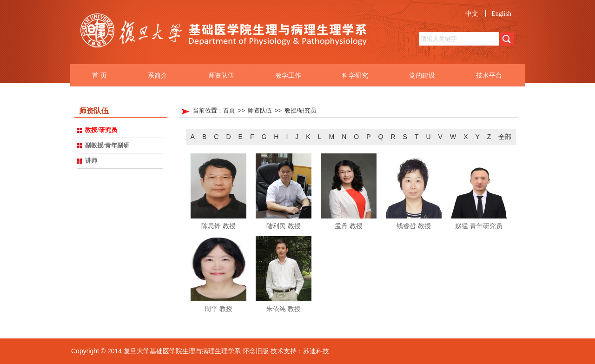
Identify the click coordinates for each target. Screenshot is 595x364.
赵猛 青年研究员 (479, 226)
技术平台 (489, 75)
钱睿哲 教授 (414, 226)
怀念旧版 (256, 351)
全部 (505, 137)
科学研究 (355, 75)
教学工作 (288, 75)
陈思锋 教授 (218, 226)
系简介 (158, 75)
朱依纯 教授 (284, 309)
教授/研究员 (301, 110)
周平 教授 (218, 309)
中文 (472, 14)
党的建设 (422, 75)
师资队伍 (221, 75)
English (501, 14)
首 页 (99, 75)
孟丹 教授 (349, 226)
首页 (229, 110)
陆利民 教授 (284, 226)
